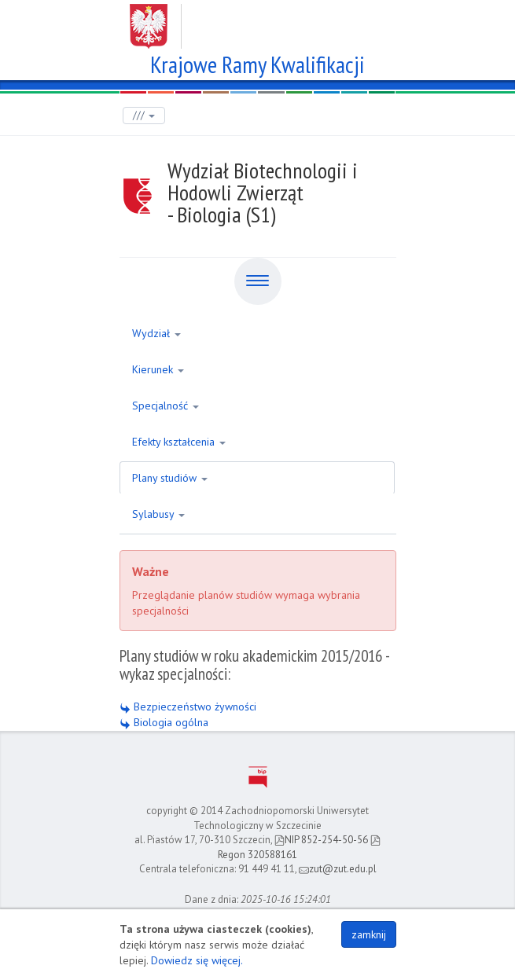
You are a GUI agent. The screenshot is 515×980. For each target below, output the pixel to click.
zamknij (369, 934)
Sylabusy (158, 514)
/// (144, 115)
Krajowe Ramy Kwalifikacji (257, 62)
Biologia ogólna (164, 722)
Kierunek (158, 369)
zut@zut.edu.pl (338, 869)
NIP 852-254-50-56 (321, 840)
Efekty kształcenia (179, 442)
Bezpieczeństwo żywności (188, 707)
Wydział (156, 333)
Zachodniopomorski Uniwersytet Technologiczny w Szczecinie (257, 20)
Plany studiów (170, 478)
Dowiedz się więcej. (197, 960)
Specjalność (166, 406)
